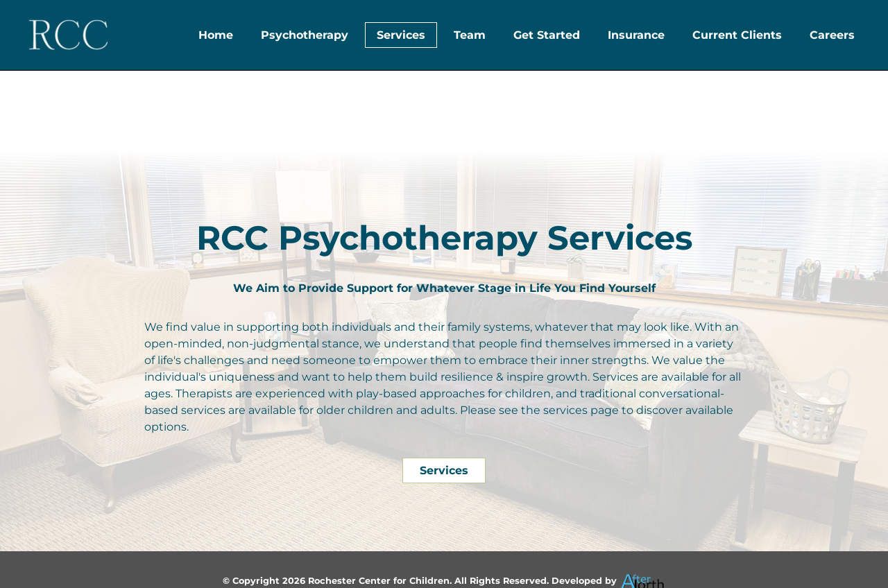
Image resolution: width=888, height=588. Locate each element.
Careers (832, 35)
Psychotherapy (305, 35)
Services (401, 35)
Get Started (547, 35)
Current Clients (737, 35)
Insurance (636, 35)
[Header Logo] (68, 35)
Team (470, 35)
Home (216, 35)
